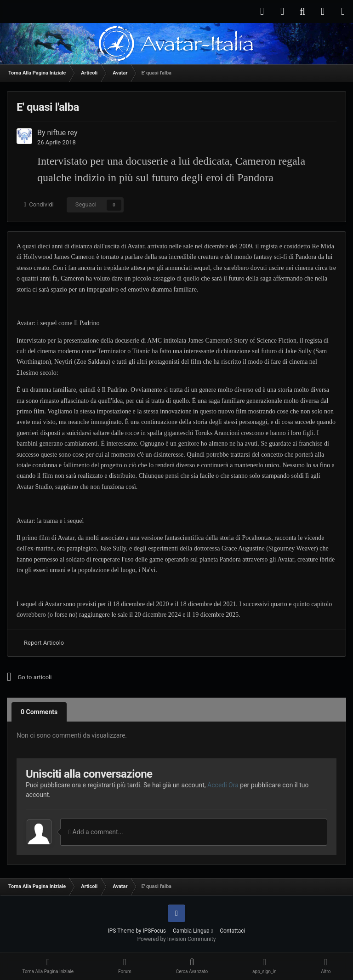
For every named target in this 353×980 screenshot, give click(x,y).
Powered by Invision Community (177, 939)
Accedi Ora (223, 785)
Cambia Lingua (193, 931)
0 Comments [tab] (39, 712)
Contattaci (232, 931)
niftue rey (63, 133)
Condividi (39, 204)
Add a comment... (96, 832)
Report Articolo (44, 643)
